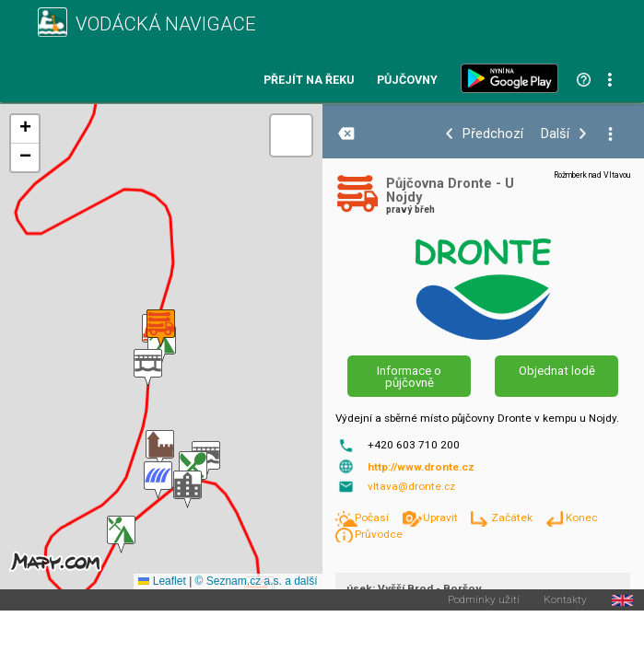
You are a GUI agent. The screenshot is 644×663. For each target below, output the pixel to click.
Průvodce (379, 534)
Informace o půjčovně (409, 377)
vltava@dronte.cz (411, 486)
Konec (582, 518)
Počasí (373, 518)
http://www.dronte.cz (421, 467)
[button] (160, 449)
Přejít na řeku (309, 81)
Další (555, 134)
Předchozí (493, 134)
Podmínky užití (484, 600)
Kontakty (565, 600)
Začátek (513, 518)
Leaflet (162, 581)
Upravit (442, 518)
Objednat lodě (557, 371)
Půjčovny (407, 81)
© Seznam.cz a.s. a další (257, 581)
